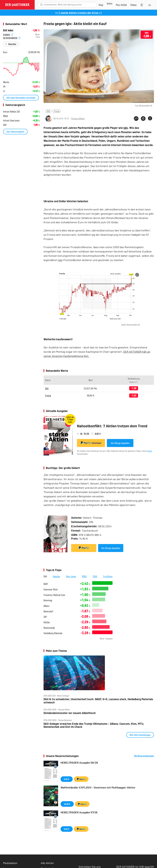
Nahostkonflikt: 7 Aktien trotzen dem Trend (112, 426)
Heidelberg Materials (53, 633)
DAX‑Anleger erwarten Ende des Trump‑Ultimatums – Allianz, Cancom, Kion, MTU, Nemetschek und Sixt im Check (94, 725)
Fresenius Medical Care (54, 595)
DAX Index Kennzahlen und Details (21, 98)
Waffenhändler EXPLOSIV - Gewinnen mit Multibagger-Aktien (98, 787)
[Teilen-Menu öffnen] (136, 119)
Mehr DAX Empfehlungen (140, 735)
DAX (48, 111)
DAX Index (8, 30)
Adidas (47, 622)
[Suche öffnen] (41, 5)
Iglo (126, 128)
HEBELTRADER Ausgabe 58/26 (79, 763)
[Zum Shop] (101, 5)
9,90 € (67, 779)
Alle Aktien (47, 863)
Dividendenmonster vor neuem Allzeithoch (70, 713)
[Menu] (149, 5)
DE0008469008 (12, 38)
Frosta (57, 111)
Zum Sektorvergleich (15, 132)
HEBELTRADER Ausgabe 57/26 (79, 812)
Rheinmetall (49, 628)
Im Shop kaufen (120, 443)
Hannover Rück (51, 589)
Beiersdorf (48, 611)
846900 (8, 34)
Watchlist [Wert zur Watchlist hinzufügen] (12, 44)
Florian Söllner (78, 118)
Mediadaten (10, 863)
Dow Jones (71, 576)
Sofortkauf (91, 443)
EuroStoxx (108, 576)
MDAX (84, 576)
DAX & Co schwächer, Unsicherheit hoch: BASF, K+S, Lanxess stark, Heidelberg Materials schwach (98, 701)
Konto (150, 451)
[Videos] (133, 5)
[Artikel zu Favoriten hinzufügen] (150, 118)
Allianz (47, 606)
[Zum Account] (110, 3)
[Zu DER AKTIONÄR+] (121, 5)
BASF (46, 584)
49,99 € (67, 804)
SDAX (95, 576)
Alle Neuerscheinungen (144, 756)
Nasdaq (56, 576)
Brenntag (48, 600)
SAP (45, 617)
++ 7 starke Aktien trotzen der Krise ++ (78, 13)
